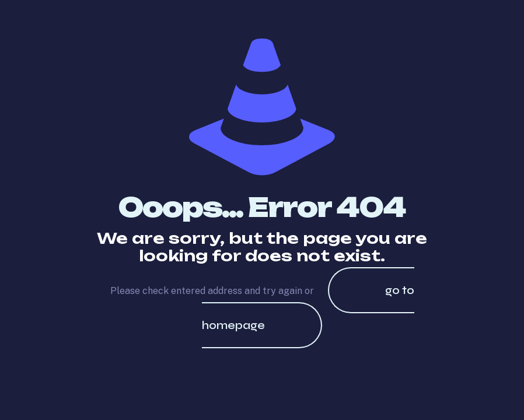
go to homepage (308, 308)
